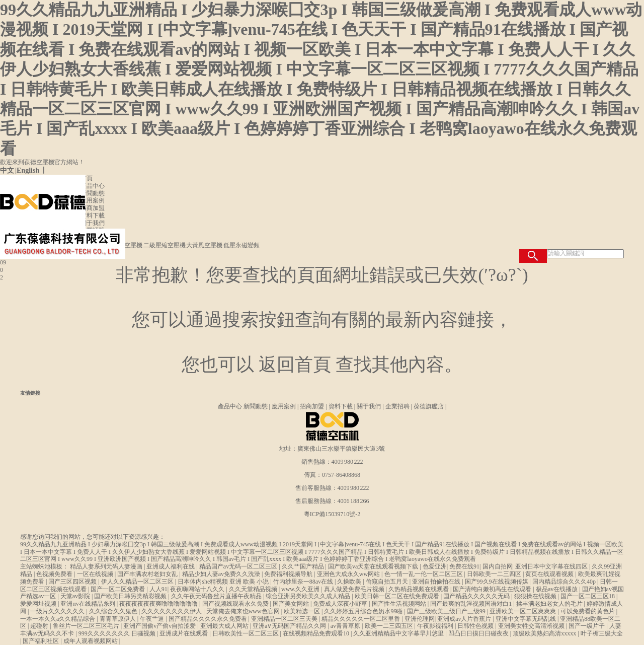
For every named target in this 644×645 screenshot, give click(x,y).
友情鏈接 (30, 393)
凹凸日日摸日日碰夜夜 (479, 633)
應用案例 (93, 200)
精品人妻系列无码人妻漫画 (107, 566)
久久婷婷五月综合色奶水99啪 (364, 611)
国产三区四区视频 (73, 582)
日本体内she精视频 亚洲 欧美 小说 (224, 582)
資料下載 (93, 216)
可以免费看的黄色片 (588, 611)
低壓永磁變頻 (242, 245)
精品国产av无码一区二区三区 (239, 566)
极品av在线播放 (557, 589)
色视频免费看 (55, 574)
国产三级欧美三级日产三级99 (447, 611)
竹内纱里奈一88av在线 (304, 582)
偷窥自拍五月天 (388, 582)
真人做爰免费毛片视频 (355, 589)
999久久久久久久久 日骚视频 (118, 633)
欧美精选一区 (303, 611)
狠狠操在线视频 (536, 596)
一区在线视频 (96, 574)
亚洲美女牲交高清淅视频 (532, 626)
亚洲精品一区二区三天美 (285, 619)
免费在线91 (464, 566)
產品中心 (93, 186)
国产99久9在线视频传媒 (497, 582)
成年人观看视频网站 (91, 641)
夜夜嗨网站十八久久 (198, 589)
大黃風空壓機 (205, 245)
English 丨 (32, 170)
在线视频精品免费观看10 (317, 633)
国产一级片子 (587, 626)
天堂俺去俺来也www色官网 (244, 611)
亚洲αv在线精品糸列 (88, 604)
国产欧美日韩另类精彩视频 (131, 596)
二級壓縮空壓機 (165, 245)
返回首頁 (295, 365)
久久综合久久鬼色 (114, 611)
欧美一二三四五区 (390, 626)
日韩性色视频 (476, 626)
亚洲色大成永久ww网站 (349, 574)
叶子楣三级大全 (602, 633)
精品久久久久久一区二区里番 (361, 619)
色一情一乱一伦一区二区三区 (424, 574)
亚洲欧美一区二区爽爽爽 (524, 611)
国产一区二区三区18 (588, 596)
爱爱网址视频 (39, 604)
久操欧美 (350, 582)
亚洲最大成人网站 (225, 626)
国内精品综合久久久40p (565, 582)
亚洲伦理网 (420, 619)
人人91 (158, 589)
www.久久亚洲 (301, 589)
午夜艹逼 (153, 619)
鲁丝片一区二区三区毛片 (87, 626)
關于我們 (93, 223)
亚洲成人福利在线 (171, 566)
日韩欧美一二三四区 (495, 574)
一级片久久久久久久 (58, 611)
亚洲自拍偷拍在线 (437, 582)
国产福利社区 (42, 641)
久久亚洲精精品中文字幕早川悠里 (399, 633)
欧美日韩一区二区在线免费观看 (398, 596)
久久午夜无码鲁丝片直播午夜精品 (217, 596)
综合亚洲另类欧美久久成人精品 (309, 596)
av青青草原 (346, 626)
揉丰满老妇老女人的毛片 (550, 604)
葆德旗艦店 (429, 406)
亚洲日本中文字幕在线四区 (552, 566)
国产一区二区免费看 (118, 589)
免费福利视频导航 (289, 574)
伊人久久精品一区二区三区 (138, 582)
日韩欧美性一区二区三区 (246, 633)
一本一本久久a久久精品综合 (58, 619)
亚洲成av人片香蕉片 (465, 619)
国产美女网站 (292, 604)
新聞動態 (93, 193)
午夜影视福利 (436, 626)
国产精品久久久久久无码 (477, 596)
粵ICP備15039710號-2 (332, 514)
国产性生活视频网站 (400, 604)
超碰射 (40, 626)
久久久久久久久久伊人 (172, 611)
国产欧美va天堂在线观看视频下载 (374, 566)
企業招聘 (93, 230)
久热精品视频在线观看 (419, 589)
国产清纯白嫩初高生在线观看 (493, 589)
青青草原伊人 (118, 619)
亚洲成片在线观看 (184, 633)
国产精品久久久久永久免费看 (209, 619)
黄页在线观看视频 (550, 574)
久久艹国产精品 (304, 566)
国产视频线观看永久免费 (236, 604)
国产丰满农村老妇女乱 (148, 574)
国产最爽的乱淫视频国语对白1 (472, 604)
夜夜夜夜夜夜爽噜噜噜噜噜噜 (159, 604)
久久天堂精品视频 (254, 589)
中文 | (8, 170)
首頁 (87, 178)
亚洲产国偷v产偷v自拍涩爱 (160, 626)
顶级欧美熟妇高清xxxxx (545, 633)
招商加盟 (93, 208)
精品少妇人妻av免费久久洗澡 (222, 574)
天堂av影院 (76, 596)
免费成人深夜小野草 (341, 604)
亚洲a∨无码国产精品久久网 (290, 626)
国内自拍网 (498, 566)
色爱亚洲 (435, 566)
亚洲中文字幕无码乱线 (527, 619)
